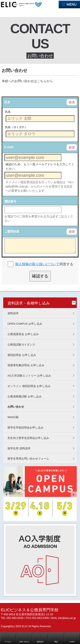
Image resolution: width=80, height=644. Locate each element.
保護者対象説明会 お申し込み (26, 365)
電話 (56, 642)
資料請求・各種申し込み (29, 303)
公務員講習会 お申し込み (23, 334)
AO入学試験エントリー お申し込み (29, 376)
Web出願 (13, 417)
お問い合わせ (16, 407)
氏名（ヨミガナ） (16, 127)
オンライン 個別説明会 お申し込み (29, 386)
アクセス (8, 642)
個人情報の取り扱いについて (37, 264)
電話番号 (10, 201)
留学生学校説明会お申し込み (25, 428)
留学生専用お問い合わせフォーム (28, 459)
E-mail (9, 147)
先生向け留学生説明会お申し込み (28, 438)
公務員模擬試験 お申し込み (25, 396)
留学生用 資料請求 (19, 448)
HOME (72, 642)
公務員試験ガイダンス (21, 345)
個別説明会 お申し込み (22, 355)
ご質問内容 (12, 231)
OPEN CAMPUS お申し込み (25, 324)
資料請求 (13, 313)
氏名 (7, 102)
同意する (44, 264)
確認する (40, 276)
